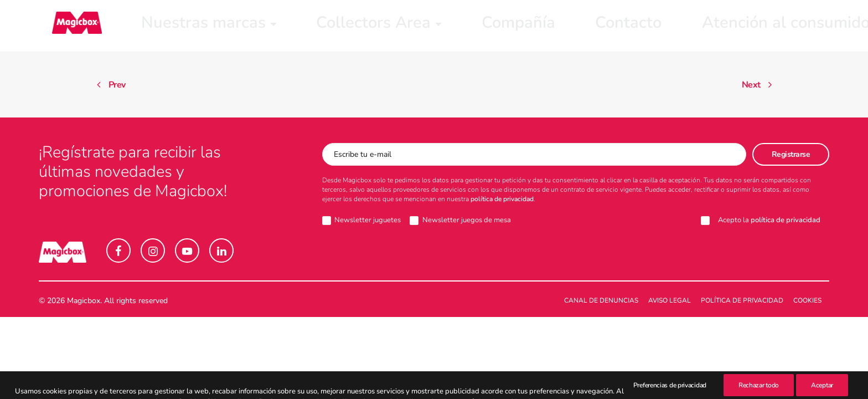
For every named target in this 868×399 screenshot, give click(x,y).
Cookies (807, 301)
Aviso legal (670, 301)
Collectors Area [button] (328, 26)
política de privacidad (502, 199)
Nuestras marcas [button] (223, 26)
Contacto (475, 26)
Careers (664, 26)
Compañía (412, 26)
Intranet (719, 26)
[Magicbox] (64, 26)
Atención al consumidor (571, 26)
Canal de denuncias (601, 301)
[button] (824, 26)
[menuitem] (223, 26)
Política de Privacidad (742, 301)
